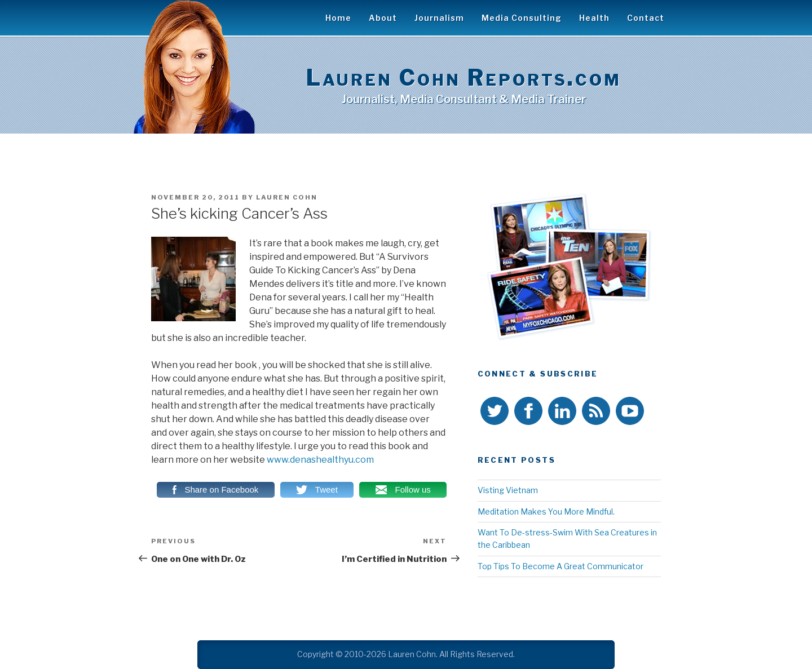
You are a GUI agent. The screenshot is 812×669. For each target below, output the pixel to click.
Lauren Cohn (287, 197)
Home (338, 18)
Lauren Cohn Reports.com (464, 77)
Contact (646, 18)
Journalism (439, 18)
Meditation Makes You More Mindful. (546, 511)
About (383, 18)
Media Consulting (522, 18)
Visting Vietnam (508, 490)
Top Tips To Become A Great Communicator (561, 566)
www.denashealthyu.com (320, 460)
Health (594, 18)
